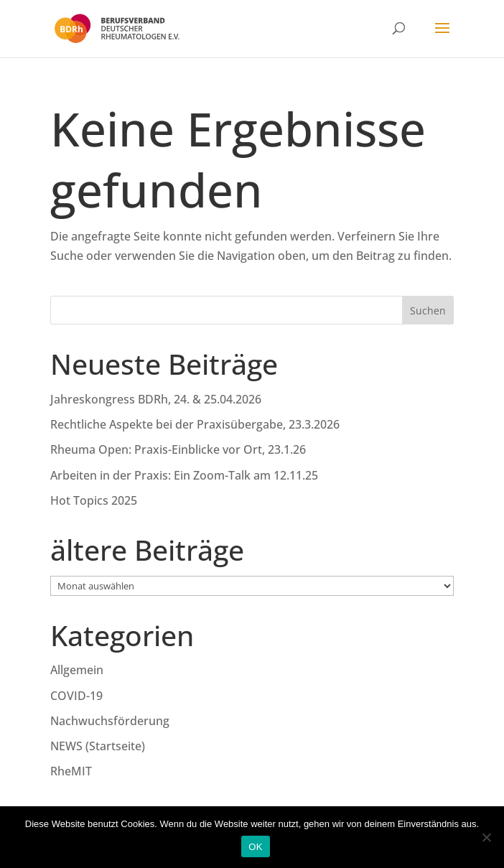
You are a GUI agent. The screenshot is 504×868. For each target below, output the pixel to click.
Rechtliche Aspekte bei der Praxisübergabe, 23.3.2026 (195, 424)
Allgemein (77, 670)
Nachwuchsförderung (110, 721)
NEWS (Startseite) (98, 746)
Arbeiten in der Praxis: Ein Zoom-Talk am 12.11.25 (184, 475)
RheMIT (71, 771)
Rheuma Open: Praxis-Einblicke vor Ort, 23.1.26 (178, 449)
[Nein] (486, 837)
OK (255, 847)
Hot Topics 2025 (94, 500)
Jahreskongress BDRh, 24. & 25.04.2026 (156, 399)
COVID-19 (76, 696)
